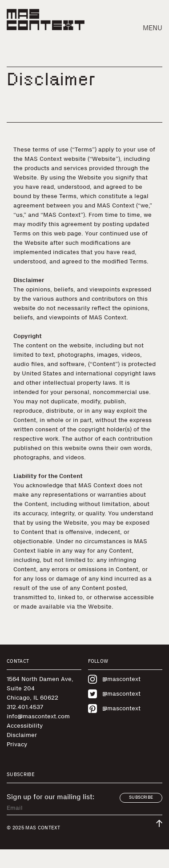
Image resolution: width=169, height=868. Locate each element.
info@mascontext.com (38, 716)
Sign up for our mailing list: (50, 797)
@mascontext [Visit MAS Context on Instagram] (114, 679)
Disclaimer (22, 735)
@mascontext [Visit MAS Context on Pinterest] (114, 709)
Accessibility (25, 726)
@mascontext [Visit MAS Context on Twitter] (114, 694)
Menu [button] (153, 28)
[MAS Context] (46, 20)
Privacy (17, 744)
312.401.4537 (25, 707)
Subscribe (141, 797)
